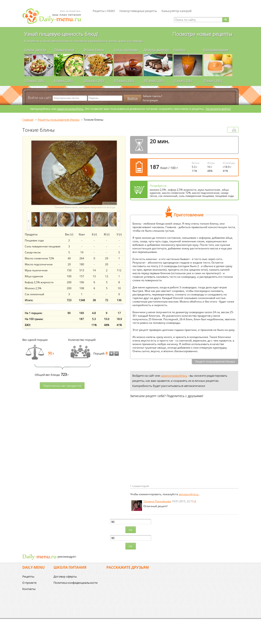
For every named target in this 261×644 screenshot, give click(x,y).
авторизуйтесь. (189, 494)
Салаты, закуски (35, 50)
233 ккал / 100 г (94, 80)
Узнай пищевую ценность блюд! (61, 34)
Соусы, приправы (126, 50)
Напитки (180, 50)
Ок (131, 530)
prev (29, 221)
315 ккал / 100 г (124, 80)
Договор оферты (65, 576)
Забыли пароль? (152, 96)
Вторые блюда (94, 50)
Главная (28, 120)
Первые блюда (64, 50)
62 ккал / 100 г (64, 80)
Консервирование (216, 50)
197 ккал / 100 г (154, 80)
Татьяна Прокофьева (157, 501)
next (119, 221)
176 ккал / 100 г (35, 80)
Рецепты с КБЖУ (104, 11)
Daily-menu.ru (54, 16)
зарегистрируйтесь (70, 109)
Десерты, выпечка (156, 50)
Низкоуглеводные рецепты (138, 11)
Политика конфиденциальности (76, 583)
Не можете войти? (218, 109)
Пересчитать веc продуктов (62, 386)
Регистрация (150, 100)
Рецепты (28, 576)
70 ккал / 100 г (213, 80)
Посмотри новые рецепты (202, 34)
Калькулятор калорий (177, 11)
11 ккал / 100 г (183, 80)
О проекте (29, 583)
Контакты (29, 589)
